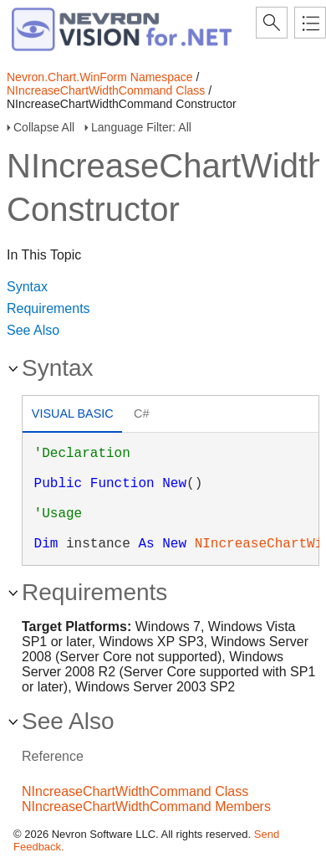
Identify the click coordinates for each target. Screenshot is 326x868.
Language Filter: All (141, 127)
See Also (33, 330)
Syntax (27, 287)
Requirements (48, 308)
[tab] (72, 416)
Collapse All (44, 127)
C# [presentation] (141, 413)
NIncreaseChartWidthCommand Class (106, 90)
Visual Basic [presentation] (73, 413)
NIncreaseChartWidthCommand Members (146, 806)
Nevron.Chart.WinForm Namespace (100, 77)
